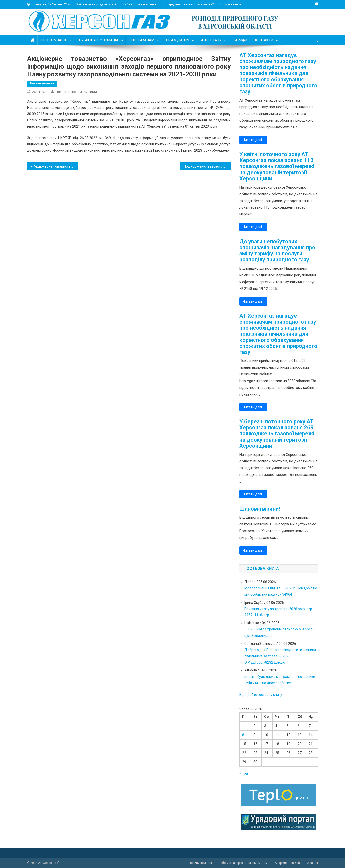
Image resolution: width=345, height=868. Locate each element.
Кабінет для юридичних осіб (97, 4)
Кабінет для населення (140, 4)
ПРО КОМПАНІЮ (54, 40)
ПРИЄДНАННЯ (178, 40)
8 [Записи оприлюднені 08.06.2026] (243, 735)
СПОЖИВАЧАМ (142, 40)
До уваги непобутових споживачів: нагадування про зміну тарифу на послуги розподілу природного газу (277, 251)
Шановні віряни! (260, 509)
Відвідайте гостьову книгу (261, 695)
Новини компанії (42, 83)
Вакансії (312, 863)
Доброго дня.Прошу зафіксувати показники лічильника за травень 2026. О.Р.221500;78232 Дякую (280, 656)
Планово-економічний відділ (78, 92)
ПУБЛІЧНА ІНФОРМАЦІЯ (98, 40)
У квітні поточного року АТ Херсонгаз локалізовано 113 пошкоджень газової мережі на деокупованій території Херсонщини (277, 167)
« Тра (244, 773)
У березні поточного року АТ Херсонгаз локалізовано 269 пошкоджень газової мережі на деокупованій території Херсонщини (277, 434)
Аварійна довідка (287, 863)
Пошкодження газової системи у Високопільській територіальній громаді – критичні (207, 166)
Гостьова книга (230, 4)
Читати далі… (253, 140)
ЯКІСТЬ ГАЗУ (211, 40)
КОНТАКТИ (264, 40)
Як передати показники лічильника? (188, 4)
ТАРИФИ (240, 40)
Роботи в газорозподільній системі (244, 863)
